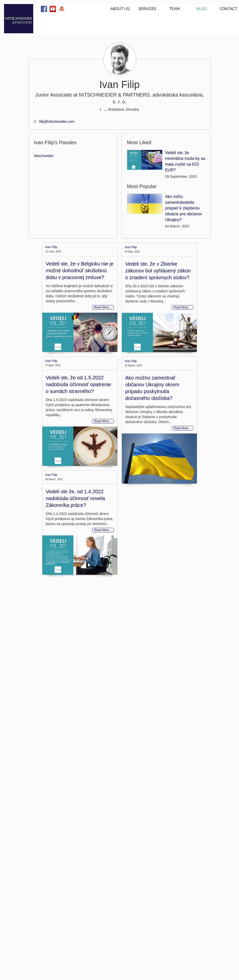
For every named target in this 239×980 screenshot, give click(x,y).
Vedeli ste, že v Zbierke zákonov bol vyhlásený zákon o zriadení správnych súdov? (148, 289)
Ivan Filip (51, 247)
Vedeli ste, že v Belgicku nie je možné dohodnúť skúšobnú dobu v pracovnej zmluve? (80, 271)
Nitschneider (44, 156)
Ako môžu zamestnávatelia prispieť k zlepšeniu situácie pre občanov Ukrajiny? (183, 208)
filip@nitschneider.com (57, 122)
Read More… (103, 307)
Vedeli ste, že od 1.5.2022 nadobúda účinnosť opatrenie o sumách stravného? (79, 406)
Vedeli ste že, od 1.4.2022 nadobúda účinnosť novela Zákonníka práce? (75, 545)
